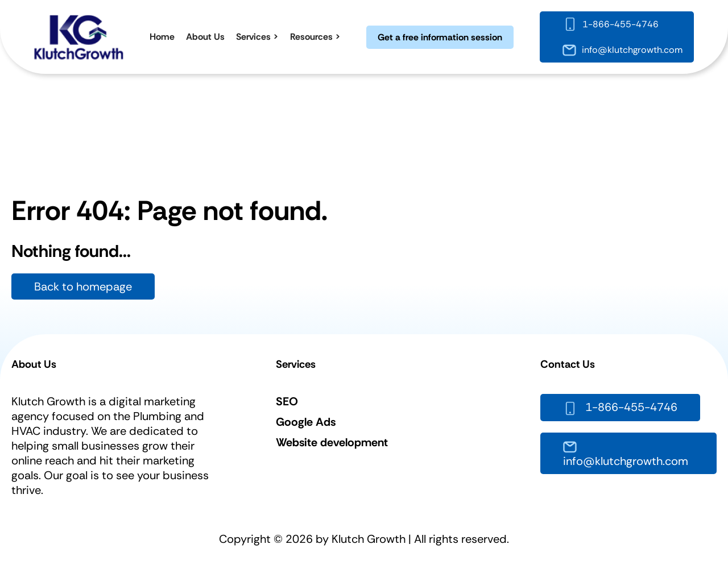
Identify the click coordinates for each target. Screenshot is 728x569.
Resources (311, 37)
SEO (287, 401)
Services (253, 37)
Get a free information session (440, 37)
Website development (332, 442)
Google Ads (306, 422)
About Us (205, 37)
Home (162, 37)
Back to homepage (83, 286)
